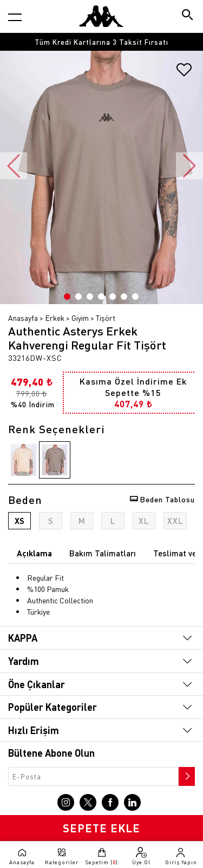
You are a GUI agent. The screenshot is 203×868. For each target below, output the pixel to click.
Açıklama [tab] (34, 553)
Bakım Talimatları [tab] (103, 553)
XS (19, 521)
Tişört (106, 318)
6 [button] (124, 297)
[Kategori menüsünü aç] (15, 17)
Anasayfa (23, 318)
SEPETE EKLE (101, 828)
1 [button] (67, 297)
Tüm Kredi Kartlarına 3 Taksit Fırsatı (101, 42)
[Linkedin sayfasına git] (132, 802)
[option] (101, 42)
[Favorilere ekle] (184, 73)
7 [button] (135, 297)
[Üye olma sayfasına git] (141, 856)
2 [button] (78, 297)
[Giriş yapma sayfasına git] (181, 856)
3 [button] (90, 297)
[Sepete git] (101, 856)
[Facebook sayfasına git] (110, 802)
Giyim (80, 318)
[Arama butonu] (188, 16)
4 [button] (101, 297)
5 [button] (113, 297)
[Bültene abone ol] (186, 773)
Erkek (55, 318)
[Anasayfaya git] (101, 16)
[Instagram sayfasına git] (66, 802)
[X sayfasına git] (88, 802)
